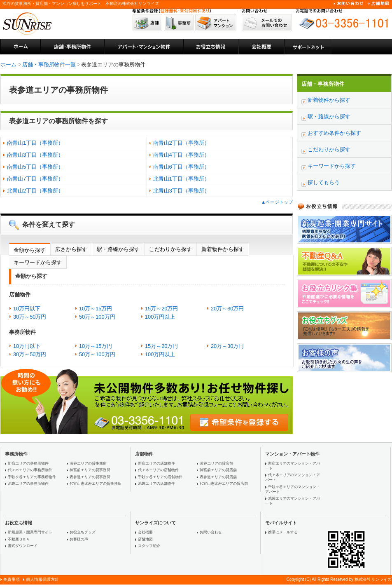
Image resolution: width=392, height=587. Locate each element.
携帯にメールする (283, 532)
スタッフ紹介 (149, 546)
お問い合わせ (211, 532)
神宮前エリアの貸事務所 (90, 470)
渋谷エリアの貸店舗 (216, 463)
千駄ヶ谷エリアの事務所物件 (32, 477)
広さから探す (71, 249)
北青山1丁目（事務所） (181, 179)
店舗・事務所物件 (323, 84)
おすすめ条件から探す (334, 133)
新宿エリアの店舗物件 (156, 463)
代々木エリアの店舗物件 (158, 470)
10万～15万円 (96, 309)
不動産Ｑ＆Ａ (19, 539)
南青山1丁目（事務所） (35, 143)
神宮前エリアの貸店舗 (218, 470)
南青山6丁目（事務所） (181, 167)
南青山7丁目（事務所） (35, 179)
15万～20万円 (161, 309)
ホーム (8, 65)
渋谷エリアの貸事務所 (88, 463)
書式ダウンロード (23, 546)
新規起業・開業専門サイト (30, 532)
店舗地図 (145, 539)
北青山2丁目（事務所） (35, 191)
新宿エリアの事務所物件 (28, 463)
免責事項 (12, 579)
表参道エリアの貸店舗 (218, 477)
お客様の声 (79, 539)
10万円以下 (27, 309)
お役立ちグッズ (83, 532)
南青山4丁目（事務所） (181, 155)
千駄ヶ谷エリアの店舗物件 (160, 477)
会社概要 (145, 532)
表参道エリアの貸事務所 (90, 477)
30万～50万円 (30, 317)
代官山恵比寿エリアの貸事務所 (96, 484)
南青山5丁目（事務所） (35, 167)
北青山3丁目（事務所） (181, 191)
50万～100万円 (97, 317)
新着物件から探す (223, 249)
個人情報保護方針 (42, 579)
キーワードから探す (38, 262)
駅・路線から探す (118, 249)
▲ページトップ (277, 202)
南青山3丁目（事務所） (35, 155)
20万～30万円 (227, 309)
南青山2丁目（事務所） (181, 143)
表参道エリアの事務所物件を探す (58, 121)
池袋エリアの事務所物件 (28, 484)
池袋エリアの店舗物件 (156, 484)
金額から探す (30, 250)
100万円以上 (160, 317)
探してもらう (324, 182)
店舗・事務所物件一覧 (49, 65)
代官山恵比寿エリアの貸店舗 (224, 484)
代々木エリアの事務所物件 (30, 470)
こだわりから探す (170, 249)
